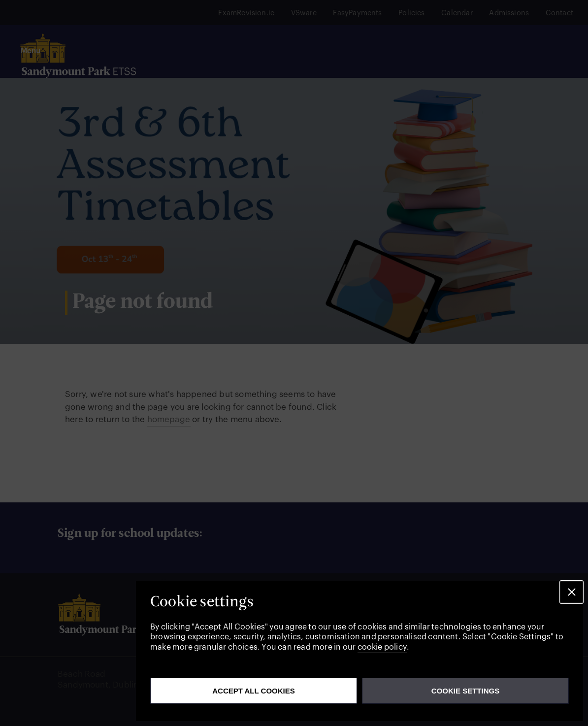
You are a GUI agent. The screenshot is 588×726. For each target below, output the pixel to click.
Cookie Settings (465, 691)
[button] (572, 592)
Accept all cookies (254, 691)
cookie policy (382, 647)
